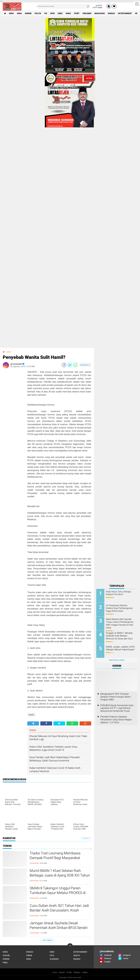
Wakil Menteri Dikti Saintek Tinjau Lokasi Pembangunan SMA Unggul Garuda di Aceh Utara (120, 623)
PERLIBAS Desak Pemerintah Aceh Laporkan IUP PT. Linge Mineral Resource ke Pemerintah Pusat (117, 708)
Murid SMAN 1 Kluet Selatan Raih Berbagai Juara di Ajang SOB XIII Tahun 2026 (60, 875)
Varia (55, 972)
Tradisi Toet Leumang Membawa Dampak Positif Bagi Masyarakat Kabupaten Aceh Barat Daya (55, 858)
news (11, 13)
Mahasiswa (100, 13)
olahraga (54, 959)
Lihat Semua (47, 940)
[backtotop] (70, 946)
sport (77, 13)
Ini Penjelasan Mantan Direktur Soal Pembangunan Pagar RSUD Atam (119, 608)
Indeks (85, 972)
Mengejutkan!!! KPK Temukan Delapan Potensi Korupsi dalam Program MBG (116, 697)
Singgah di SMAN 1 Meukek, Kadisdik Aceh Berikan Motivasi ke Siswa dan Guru (119, 636)
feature (6, 955)
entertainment (125, 13)
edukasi (111, 13)
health (9, 352)
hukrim (28, 13)
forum (29, 955)
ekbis (60, 13)
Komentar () (85, 365)
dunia (68, 13)
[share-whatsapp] (75, 365)
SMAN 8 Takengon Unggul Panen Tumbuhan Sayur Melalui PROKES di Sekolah (58, 893)
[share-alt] (33, 723)
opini (52, 13)
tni (46, 13)
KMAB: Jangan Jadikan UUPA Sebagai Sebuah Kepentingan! (120, 648)
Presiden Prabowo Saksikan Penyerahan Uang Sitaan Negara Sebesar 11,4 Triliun (116, 720)
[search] (63, 6)
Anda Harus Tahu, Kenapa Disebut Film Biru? (118, 593)
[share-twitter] (70, 365)
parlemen (87, 13)
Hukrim (62, 972)
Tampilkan (86, 838)
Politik (69, 972)
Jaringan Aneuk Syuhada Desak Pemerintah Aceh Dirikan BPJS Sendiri (59, 925)
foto (52, 955)
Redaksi (77, 972)
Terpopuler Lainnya (117, 660)
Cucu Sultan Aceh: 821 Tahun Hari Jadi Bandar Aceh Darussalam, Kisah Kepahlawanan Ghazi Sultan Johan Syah (59, 912)
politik (38, 13)
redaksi (77, 959)
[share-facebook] (64, 365)
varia (19, 13)
